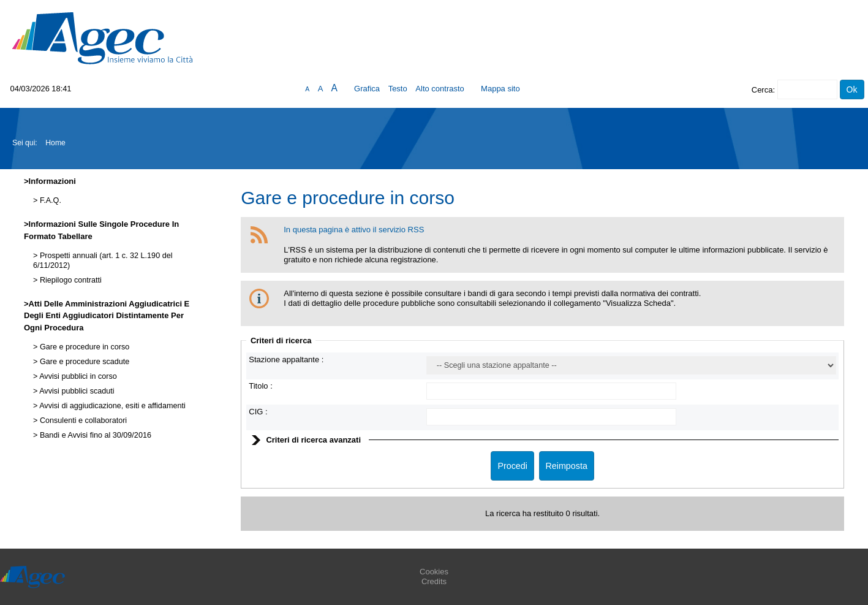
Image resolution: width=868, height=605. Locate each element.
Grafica (367, 89)
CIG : (258, 412)
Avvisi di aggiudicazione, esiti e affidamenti (111, 406)
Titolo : (261, 386)
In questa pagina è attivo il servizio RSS (354, 230)
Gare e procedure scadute (83, 362)
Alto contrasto (440, 89)
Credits (434, 581)
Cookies (434, 572)
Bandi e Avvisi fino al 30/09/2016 (94, 435)
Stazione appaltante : (286, 360)
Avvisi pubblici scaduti (76, 391)
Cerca (762, 90)
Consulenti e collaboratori (82, 420)
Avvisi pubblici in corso (77, 376)
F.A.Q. (49, 200)
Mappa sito (500, 89)
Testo (398, 89)
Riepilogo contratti (69, 280)
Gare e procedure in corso (83, 347)
